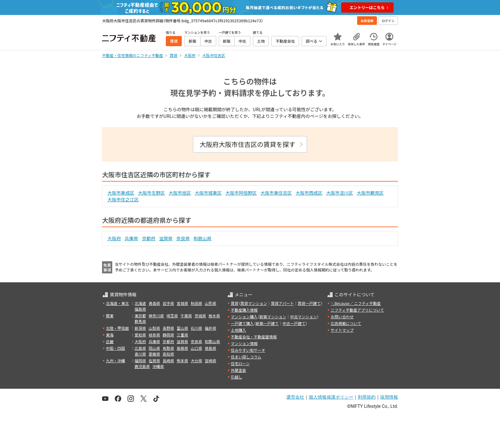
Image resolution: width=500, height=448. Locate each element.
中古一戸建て (294, 323)
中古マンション (304, 317)
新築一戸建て (267, 323)
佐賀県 (154, 361)
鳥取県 (168, 348)
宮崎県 (210, 361)
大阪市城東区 (208, 193)
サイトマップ (342, 330)
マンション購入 (244, 317)
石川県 (196, 328)
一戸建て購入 (242, 323)
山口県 (196, 348)
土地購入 (239, 330)
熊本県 (182, 361)
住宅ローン (240, 363)
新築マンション (273, 317)
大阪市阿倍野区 (241, 193)
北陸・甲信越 (117, 328)
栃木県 (214, 316)
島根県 (182, 348)
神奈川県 (156, 316)
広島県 (140, 348)
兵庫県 (131, 238)
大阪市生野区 (151, 193)
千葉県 (186, 316)
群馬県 (140, 321)
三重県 (182, 335)
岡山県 (154, 348)
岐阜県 (154, 335)
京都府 (149, 238)
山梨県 (154, 328)
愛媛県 (154, 354)
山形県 (210, 303)
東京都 (140, 316)
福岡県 (140, 361)
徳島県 (210, 348)
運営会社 (295, 397)
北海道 (140, 303)
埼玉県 (172, 316)
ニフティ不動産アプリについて (357, 310)
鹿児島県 (142, 366)
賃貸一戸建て (309, 303)
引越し (237, 377)
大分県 (196, 361)
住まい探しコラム (246, 357)
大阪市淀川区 (340, 193)
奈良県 (183, 238)
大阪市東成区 (121, 193)
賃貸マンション (254, 303)
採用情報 (389, 397)
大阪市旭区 (180, 193)
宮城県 (182, 303)
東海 (110, 335)
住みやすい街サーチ (248, 350)
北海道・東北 (117, 303)
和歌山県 (202, 238)
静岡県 (168, 335)
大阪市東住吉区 (276, 193)
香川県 (140, 354)
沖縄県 (158, 366)
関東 (110, 316)
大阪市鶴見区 (370, 193)
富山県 (182, 328)
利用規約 (367, 397)
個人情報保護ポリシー (331, 397)
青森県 (154, 303)
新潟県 (140, 328)
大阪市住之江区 (123, 199)
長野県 (168, 328)
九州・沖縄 (115, 361)
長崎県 (168, 361)
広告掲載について (346, 323)
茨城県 (200, 316)
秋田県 (196, 303)
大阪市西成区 (309, 193)
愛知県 (140, 335)
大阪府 (114, 238)
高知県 (168, 354)
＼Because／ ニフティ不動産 (356, 303)
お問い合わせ (342, 317)
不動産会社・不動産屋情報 (254, 337)
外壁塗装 (239, 370)
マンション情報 (244, 343)
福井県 (210, 328)
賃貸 (235, 303)
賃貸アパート (283, 303)
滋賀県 (166, 238)
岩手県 (168, 303)
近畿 (110, 341)
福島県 (140, 309)
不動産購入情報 (244, 310)
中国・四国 (115, 348)
